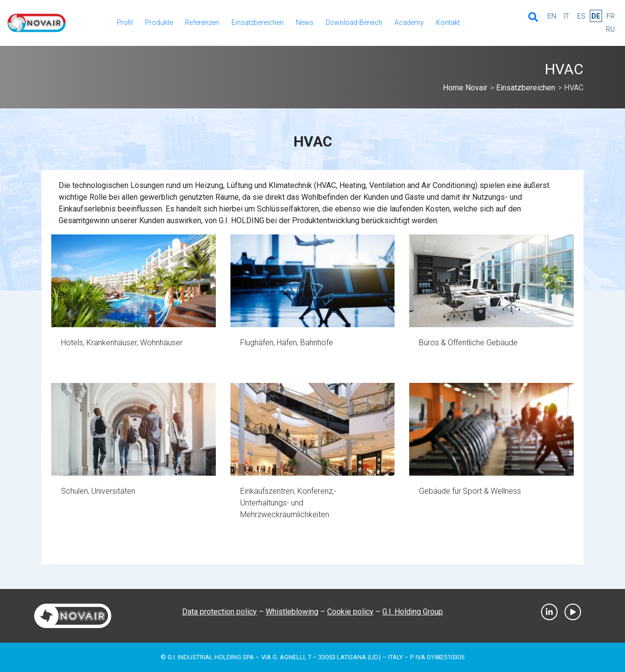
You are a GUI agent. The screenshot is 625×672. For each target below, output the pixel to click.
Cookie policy (350, 612)
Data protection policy (219, 612)
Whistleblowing (292, 612)
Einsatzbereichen (258, 22)
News (305, 22)
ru (610, 29)
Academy (409, 22)
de (596, 16)
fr (611, 16)
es (581, 16)
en (552, 16)
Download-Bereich (354, 22)
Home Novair (465, 88)
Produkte (159, 22)
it (566, 16)
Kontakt (448, 22)
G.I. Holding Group (413, 612)
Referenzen (202, 22)
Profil (125, 22)
